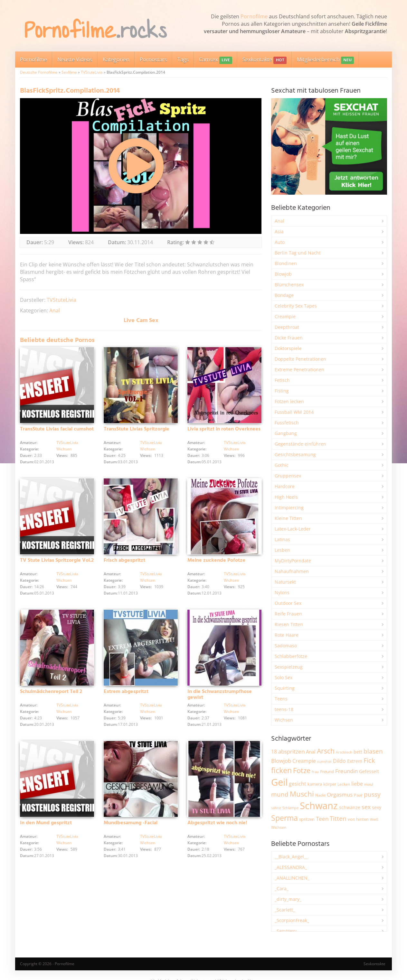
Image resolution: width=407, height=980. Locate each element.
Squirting (285, 688)
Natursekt (285, 582)
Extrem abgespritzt (126, 692)
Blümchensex (289, 285)
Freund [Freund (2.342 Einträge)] (327, 772)
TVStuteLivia (92, 72)
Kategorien (116, 60)
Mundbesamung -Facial (131, 823)
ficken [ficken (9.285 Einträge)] (281, 770)
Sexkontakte (264, 60)
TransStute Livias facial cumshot (57, 429)
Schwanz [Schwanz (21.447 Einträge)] (319, 806)
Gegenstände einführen (300, 444)
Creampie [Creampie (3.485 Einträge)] (304, 761)
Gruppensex (288, 476)
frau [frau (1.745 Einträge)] (315, 772)
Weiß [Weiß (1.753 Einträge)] (374, 819)
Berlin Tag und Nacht (298, 253)
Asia (279, 231)
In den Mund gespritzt (46, 823)
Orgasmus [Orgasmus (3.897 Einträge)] (340, 795)
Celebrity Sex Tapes (296, 306)
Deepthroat (287, 327)
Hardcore (285, 486)
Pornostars (153, 60)
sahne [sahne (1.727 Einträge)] (276, 808)
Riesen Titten (289, 624)
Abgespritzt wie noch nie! (217, 823)
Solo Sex (284, 677)
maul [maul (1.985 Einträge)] (369, 784)
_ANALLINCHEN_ (292, 878)
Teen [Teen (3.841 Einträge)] (322, 819)
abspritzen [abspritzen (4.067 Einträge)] (291, 751)
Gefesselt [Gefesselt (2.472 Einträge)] (369, 771)
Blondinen (286, 263)
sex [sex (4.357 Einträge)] (366, 807)
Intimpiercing (289, 508)
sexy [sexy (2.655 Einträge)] (377, 807)
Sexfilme (69, 72)
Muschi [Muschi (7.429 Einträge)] (302, 794)
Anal (55, 310)
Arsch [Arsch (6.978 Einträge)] (326, 751)
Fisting (282, 391)
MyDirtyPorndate (293, 561)
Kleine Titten (288, 518)
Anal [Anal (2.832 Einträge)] (311, 752)
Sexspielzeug (289, 667)
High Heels (286, 497)
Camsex (216, 60)
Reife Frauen (288, 614)
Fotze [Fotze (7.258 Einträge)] (302, 770)
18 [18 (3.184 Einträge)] (274, 752)
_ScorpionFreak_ (292, 920)
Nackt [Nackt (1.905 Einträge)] (320, 795)
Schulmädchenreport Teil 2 (51, 692)
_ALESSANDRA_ (291, 867)
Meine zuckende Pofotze (216, 560)
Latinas (282, 539)
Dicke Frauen (289, 338)
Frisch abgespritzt (124, 560)
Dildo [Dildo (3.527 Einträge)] (339, 761)
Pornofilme (254, 16)
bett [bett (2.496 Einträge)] (358, 752)
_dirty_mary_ (288, 899)
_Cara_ (282, 888)
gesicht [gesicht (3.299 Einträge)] (298, 784)
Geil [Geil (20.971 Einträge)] (279, 782)
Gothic (282, 465)
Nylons (282, 592)
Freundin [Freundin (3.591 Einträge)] (346, 771)
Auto (280, 242)
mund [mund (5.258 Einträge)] (280, 794)
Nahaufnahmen (292, 571)
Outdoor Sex (288, 603)
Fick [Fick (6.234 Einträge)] (369, 760)
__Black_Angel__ (291, 857)
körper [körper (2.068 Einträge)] (330, 784)
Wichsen (64, 449)
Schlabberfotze (291, 656)
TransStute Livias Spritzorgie (137, 429)
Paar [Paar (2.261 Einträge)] (358, 795)
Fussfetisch (287, 423)
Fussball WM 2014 (294, 412)
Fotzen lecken (289, 401)
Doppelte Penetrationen (300, 359)
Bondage (284, 295)
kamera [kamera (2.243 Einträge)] (315, 784)
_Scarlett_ (285, 910)
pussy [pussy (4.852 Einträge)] (372, 794)
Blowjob (283, 274)
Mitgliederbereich (325, 60)
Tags (183, 60)
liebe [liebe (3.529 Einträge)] (357, 784)
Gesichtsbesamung (295, 454)
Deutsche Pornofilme (39, 72)
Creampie (285, 316)
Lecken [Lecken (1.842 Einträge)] (344, 784)
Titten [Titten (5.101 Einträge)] (338, 818)
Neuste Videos (75, 60)
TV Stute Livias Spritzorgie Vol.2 (57, 560)
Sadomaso (286, 646)
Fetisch (282, 380)
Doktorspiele (288, 348)
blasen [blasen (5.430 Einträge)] (373, 751)
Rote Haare (287, 635)
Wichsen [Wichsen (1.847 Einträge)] (279, 827)
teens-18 (284, 709)
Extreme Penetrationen (299, 370)
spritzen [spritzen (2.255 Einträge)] (307, 819)
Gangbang (286, 433)
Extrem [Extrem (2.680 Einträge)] (355, 761)
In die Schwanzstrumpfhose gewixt (220, 695)
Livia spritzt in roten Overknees (224, 429)
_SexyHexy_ (287, 931)
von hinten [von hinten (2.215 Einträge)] (358, 819)
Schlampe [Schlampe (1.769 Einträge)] (290, 808)
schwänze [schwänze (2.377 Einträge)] (350, 808)
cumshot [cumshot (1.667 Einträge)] (324, 761)
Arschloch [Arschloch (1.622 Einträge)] (344, 752)
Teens (281, 699)
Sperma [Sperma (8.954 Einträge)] (284, 818)
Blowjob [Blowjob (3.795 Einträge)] (281, 761)
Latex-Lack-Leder (293, 529)
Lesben (282, 550)
